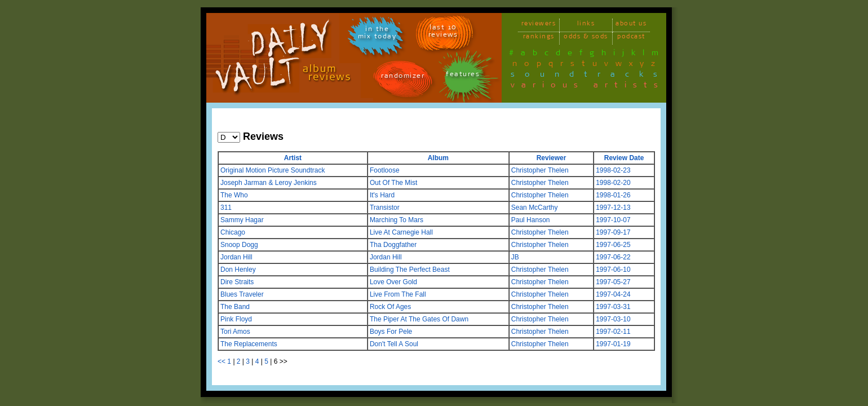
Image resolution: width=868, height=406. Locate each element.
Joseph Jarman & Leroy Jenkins (269, 183)
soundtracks (589, 76)
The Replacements (249, 344)
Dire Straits (237, 282)
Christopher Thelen (540, 170)
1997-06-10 (613, 270)
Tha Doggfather (393, 245)
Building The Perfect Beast (410, 270)
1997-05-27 (613, 282)
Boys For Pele (391, 332)
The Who (234, 195)
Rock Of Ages (390, 307)
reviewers (539, 25)
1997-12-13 (613, 208)
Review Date (624, 158)
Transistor (385, 208)
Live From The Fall (398, 294)
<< (222, 361)
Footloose (385, 170)
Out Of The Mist (393, 183)
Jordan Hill (236, 257)
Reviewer (552, 158)
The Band (235, 307)
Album (438, 158)
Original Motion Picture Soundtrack (273, 170)
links (586, 25)
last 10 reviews (443, 33)
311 (226, 208)
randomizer (403, 78)
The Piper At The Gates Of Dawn (419, 319)
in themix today (377, 34)
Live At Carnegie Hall (401, 232)
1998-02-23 (613, 170)
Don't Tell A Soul (394, 344)
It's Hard (382, 195)
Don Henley (238, 270)
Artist (293, 158)
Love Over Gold (393, 282)
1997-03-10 (613, 319)
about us (631, 25)
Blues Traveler (242, 294)
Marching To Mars (397, 220)
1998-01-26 (613, 195)
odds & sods (586, 38)
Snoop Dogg (239, 245)
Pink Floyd (236, 319)
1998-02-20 (613, 183)
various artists (588, 87)
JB (515, 257)
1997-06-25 (613, 245)
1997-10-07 (613, 220)
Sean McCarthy (535, 208)
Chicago (233, 232)
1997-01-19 (613, 344)
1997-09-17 (613, 232)
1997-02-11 (613, 332)
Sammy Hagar (242, 220)
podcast (631, 38)
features (463, 76)
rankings (539, 38)
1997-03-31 (613, 307)
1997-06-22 (613, 257)
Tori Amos (235, 332)
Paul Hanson (531, 220)
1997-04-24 (613, 294)
